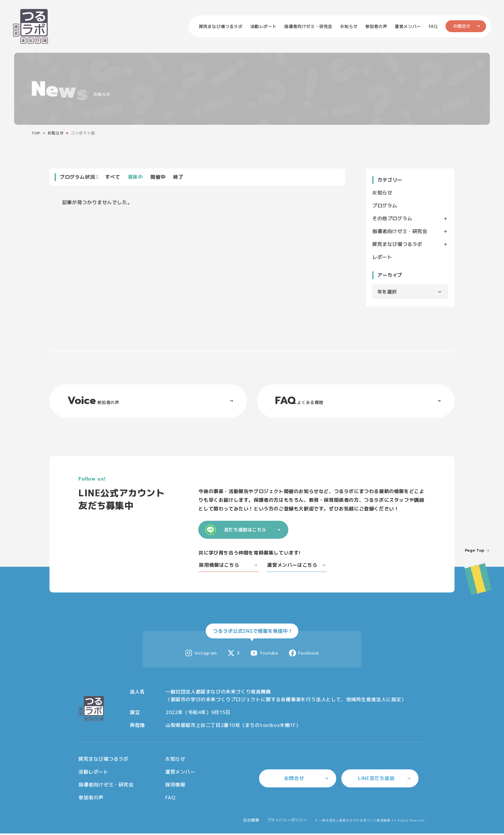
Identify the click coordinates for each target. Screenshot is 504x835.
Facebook (304, 656)
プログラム (385, 207)
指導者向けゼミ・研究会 (400, 232)
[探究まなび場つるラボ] (221, 26)
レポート (382, 258)
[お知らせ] (349, 26)
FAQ (170, 800)
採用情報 (175, 788)
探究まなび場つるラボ (397, 245)
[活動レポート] (264, 26)
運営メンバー (180, 775)
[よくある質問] (433, 26)
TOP (36, 133)
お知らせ (56, 133)
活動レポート (94, 775)
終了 (178, 178)
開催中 (158, 178)
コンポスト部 (83, 133)
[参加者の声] (376, 26)
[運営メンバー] (408, 26)
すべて (113, 178)
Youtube (264, 656)
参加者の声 (91, 800)
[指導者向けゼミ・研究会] (308, 26)
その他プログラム (392, 220)
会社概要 (251, 823)
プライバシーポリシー (287, 823)
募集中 (135, 178)
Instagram (201, 656)
